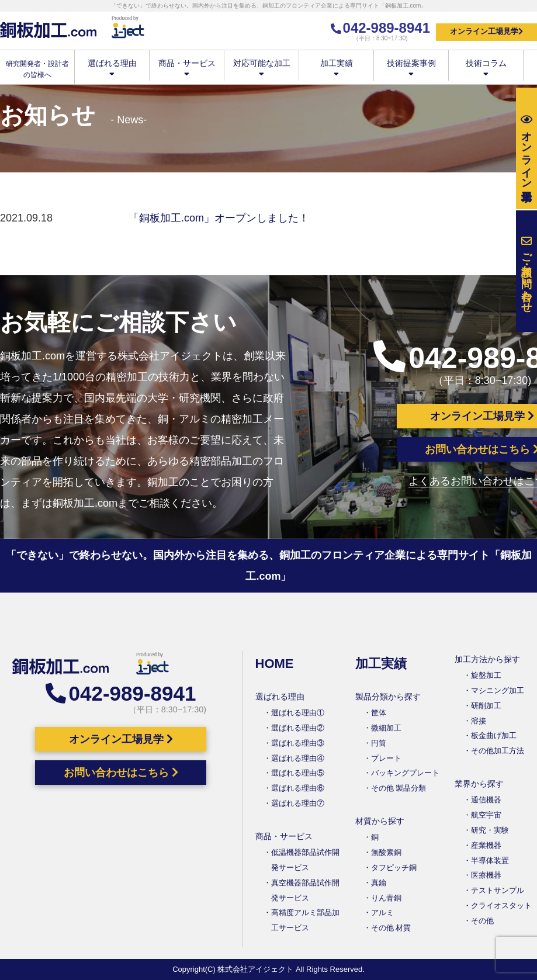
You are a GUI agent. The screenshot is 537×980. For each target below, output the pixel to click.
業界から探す (479, 784)
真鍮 (379, 883)
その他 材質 (391, 928)
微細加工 (386, 728)
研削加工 (486, 706)
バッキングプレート (405, 773)
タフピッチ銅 (394, 868)
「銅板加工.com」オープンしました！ (219, 218)
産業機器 (486, 845)
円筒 (379, 743)
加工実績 (336, 67)
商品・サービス (187, 67)
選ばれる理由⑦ (298, 803)
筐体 (379, 713)
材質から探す (380, 821)
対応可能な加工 (261, 67)
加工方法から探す (487, 659)
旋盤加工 (486, 675)
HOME (275, 664)
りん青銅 (386, 898)
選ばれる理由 (112, 67)
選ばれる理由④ (298, 758)
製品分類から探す (388, 697)
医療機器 (486, 875)
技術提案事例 (411, 67)
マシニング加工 (498, 690)
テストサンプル (498, 890)
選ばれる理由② (298, 728)
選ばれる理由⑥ (298, 788)
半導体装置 (490, 860)
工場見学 (526, 149)
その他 (482, 921)
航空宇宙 (486, 815)
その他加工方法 (498, 751)
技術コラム (486, 67)
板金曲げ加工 (494, 735)
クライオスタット (501, 905)
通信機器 (486, 800)
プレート (386, 758)
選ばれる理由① (298, 713)
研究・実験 (490, 830)
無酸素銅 (386, 852)
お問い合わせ (526, 271)
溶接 (479, 721)
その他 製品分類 (399, 788)
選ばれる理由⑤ (298, 773)
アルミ (382, 913)
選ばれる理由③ (298, 743)
